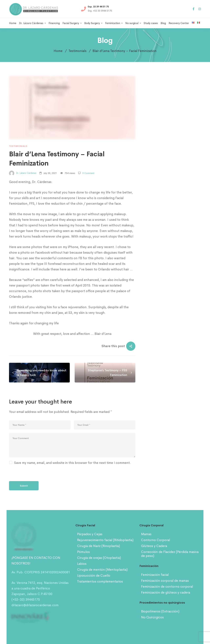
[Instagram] (200, 9)
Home (58, 51)
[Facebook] (194, 9)
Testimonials (78, 51)
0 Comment (88, 173)
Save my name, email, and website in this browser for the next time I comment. (72, 463)
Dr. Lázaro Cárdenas (23, 173)
